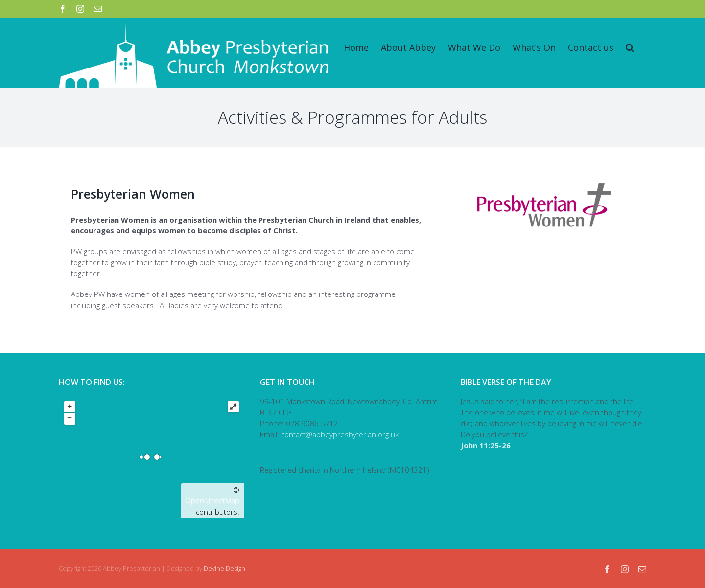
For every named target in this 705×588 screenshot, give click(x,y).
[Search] (630, 47)
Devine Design (224, 568)
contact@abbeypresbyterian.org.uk (340, 434)
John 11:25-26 (486, 445)
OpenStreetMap (212, 500)
